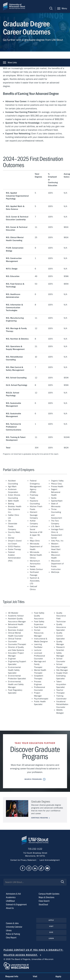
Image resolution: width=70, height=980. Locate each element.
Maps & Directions (46, 897)
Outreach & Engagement (16, 905)
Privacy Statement (29, 860)
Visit (51, 926)
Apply (51, 920)
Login (51, 938)
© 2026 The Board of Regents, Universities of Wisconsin (29, 959)
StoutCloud (43, 905)
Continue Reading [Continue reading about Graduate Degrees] (40, 818)
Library (9, 930)
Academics (11, 897)
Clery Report (11, 938)
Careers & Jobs (12, 923)
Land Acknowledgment (49, 860)
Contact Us (15, 860)
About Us (10, 908)
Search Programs (33, 779)
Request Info (12, 976)
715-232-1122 (35, 849)
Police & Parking (13, 934)
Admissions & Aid (13, 894)
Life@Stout (10, 901)
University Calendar (14, 927)
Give (51, 932)
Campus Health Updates (49, 894)
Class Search (44, 901)
